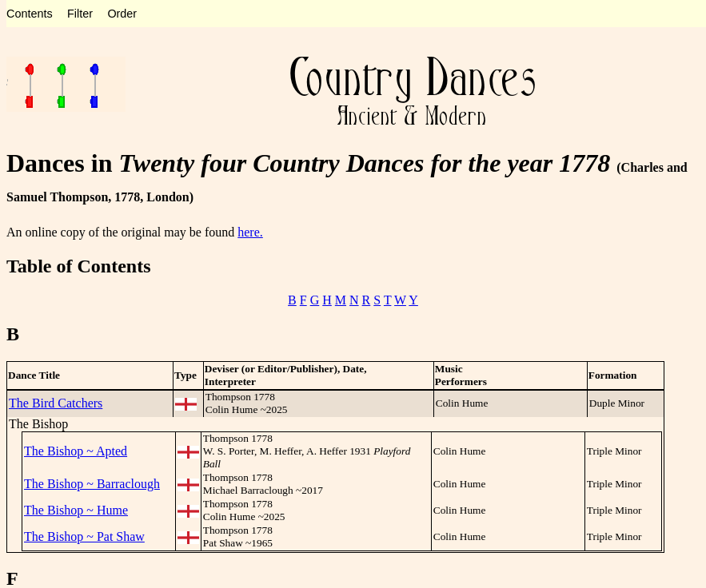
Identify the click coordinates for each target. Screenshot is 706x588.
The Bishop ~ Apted (76, 451)
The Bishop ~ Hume (76, 510)
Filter (80, 14)
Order (122, 14)
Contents (30, 14)
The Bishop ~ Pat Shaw (84, 536)
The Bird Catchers (56, 403)
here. (250, 232)
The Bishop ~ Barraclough (92, 484)
